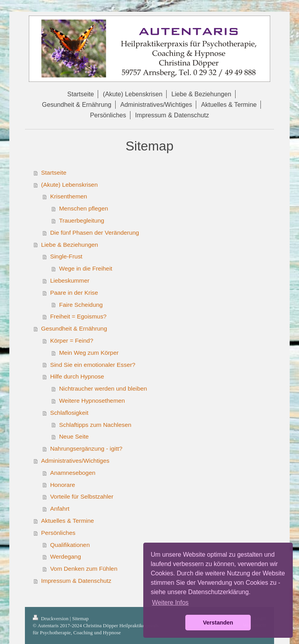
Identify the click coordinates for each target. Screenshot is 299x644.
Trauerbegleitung (82, 220)
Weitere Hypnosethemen (92, 401)
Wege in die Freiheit (86, 268)
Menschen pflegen (84, 208)
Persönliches (58, 533)
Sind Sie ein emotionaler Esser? (93, 365)
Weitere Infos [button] (170, 602)
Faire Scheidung (81, 305)
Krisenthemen (69, 196)
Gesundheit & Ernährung (74, 328)
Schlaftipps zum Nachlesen (95, 425)
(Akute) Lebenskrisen (69, 185)
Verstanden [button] (218, 623)
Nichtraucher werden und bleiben (103, 388)
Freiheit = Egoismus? (78, 316)
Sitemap (80, 618)
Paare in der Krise (74, 293)
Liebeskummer (70, 280)
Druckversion (51, 618)
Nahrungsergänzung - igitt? (86, 448)
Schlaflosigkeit (69, 413)
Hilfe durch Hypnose (77, 376)
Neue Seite (74, 436)
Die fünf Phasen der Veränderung (95, 233)
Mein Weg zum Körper (89, 353)
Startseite (54, 172)
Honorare (63, 485)
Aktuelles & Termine (68, 521)
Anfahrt (60, 509)
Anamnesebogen (73, 473)
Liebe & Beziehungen (70, 245)
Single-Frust (66, 256)
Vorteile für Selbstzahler (82, 496)
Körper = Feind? (72, 341)
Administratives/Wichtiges (75, 461)
